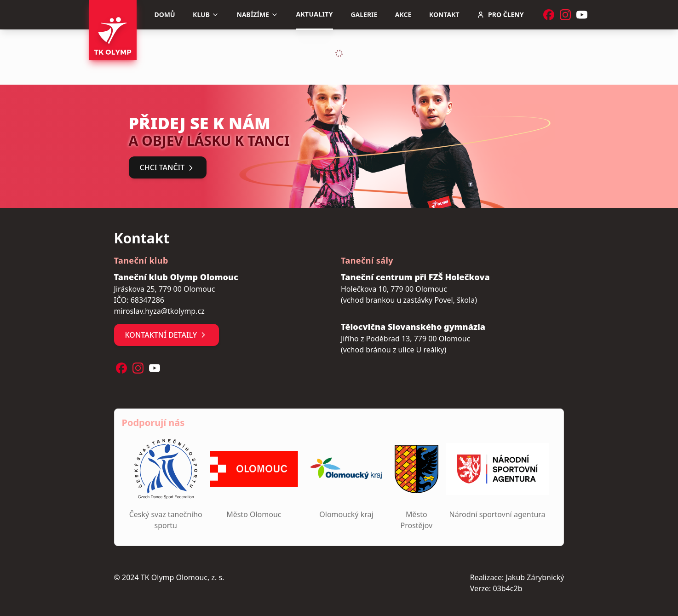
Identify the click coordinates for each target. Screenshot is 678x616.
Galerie (364, 14)
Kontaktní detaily (167, 335)
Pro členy (500, 14)
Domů (165, 14)
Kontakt (444, 14)
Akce (403, 14)
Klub (206, 14)
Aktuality (314, 14)
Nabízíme (258, 14)
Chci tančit (168, 167)
